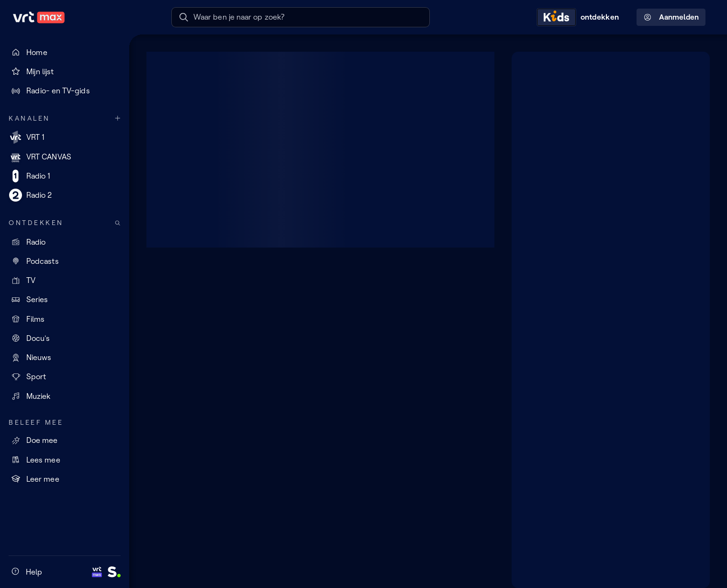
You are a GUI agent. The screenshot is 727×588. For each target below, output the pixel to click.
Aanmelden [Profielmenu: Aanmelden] (671, 17)
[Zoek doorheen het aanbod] (118, 223)
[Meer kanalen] (118, 119)
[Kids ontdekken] (580, 17)
